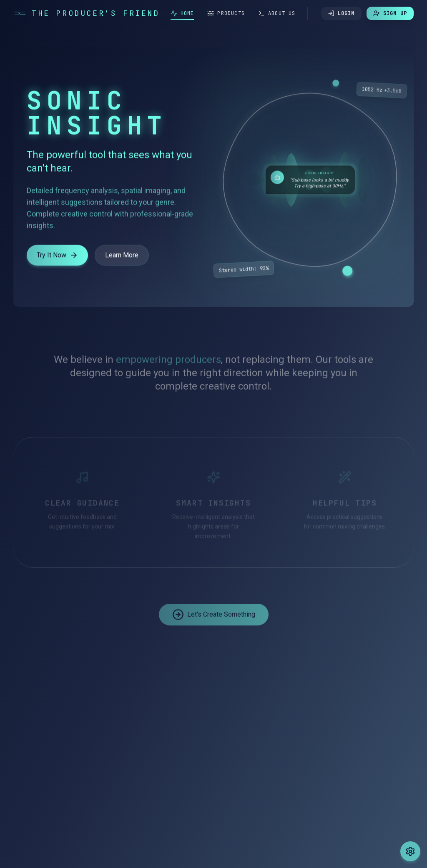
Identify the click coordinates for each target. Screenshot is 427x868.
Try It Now (57, 257)
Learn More (122, 257)
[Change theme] (410, 851)
